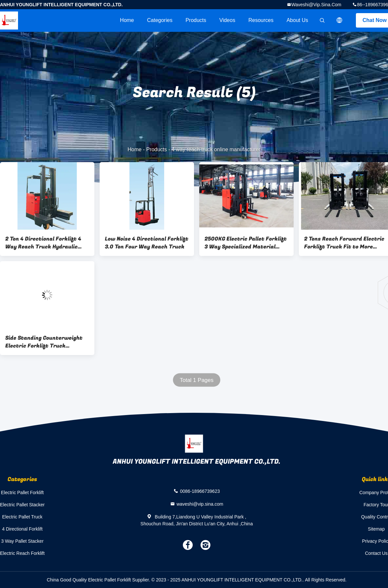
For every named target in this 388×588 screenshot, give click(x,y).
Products (196, 20)
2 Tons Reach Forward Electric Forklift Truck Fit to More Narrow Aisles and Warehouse (344, 243)
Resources (261, 20)
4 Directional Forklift (22, 529)
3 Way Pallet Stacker (22, 541)
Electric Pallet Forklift (22, 493)
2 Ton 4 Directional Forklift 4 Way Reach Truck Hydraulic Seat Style (43, 243)
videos (227, 20)
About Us (297, 20)
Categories (160, 20)
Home (127, 20)
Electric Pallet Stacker (22, 505)
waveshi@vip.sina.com (316, 5)
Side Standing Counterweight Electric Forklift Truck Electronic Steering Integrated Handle (46, 342)
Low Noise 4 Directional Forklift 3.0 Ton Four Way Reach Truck (147, 243)
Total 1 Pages (196, 380)
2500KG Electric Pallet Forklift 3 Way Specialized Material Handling (246, 243)
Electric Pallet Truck (22, 517)
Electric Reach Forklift (22, 553)
